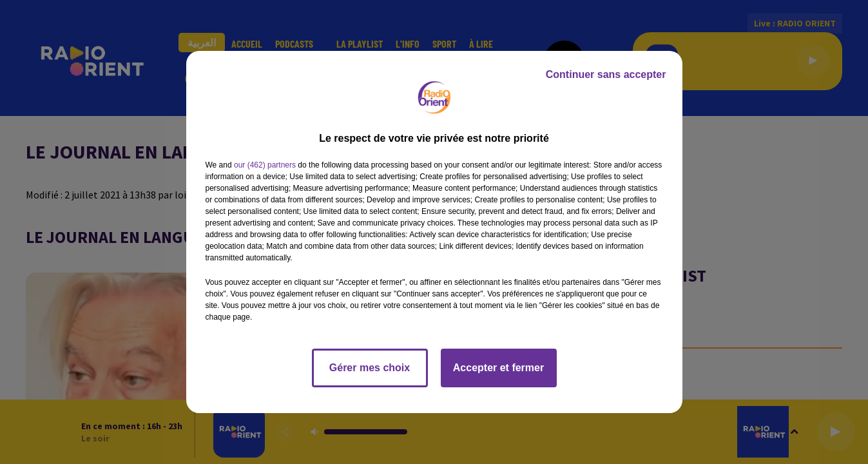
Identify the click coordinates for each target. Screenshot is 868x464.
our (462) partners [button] (265, 165)
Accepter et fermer (498, 368)
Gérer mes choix (370, 368)
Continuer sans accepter (606, 74)
